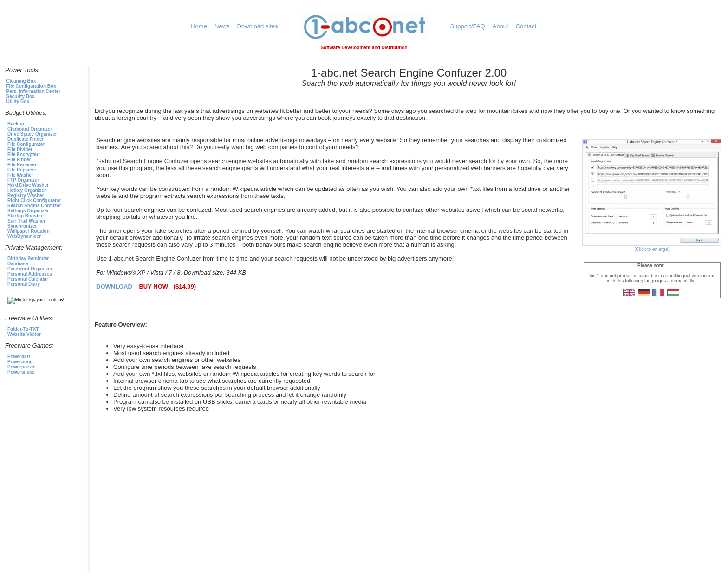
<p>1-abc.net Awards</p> (409, 503)
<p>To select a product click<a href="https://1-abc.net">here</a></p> (45, 252)
